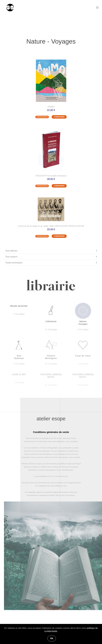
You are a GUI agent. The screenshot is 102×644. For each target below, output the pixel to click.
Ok (52, 638)
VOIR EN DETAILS (42, 117)
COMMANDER (59, 117)
